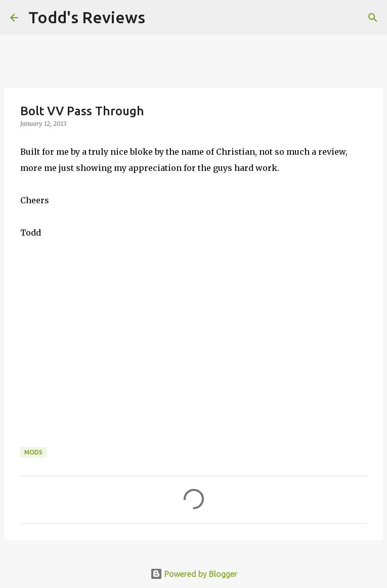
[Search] (159, 18)
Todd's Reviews (87, 17)
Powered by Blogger (194, 574)
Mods (33, 452)
